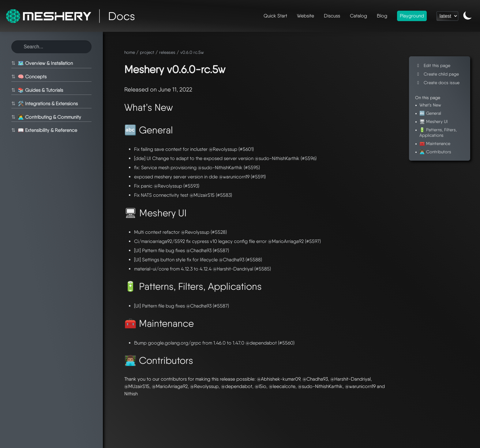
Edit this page (433, 65)
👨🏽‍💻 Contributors (435, 152)
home (130, 52)
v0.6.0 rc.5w (192, 52)
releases (167, 52)
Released (136, 90)
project (147, 52)
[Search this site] (51, 47)
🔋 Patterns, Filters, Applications (438, 132)
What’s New (430, 105)
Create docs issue (437, 82)
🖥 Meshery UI (433, 121)
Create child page (437, 74)
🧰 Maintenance (435, 143)
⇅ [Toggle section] (12, 63)
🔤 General (430, 113)
